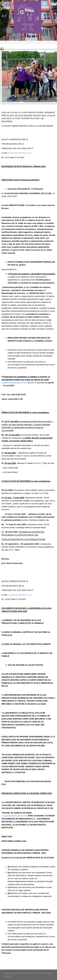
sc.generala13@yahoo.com (19, 153)
